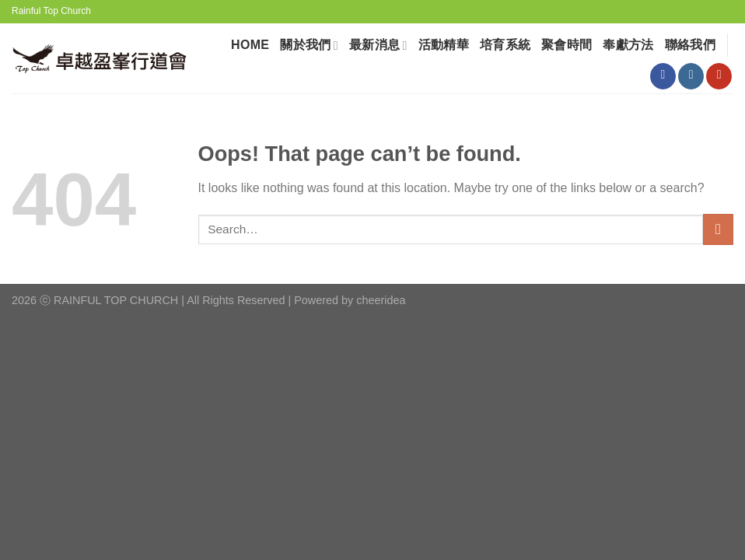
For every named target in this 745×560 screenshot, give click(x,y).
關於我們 (309, 45)
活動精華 (444, 45)
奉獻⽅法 (628, 45)
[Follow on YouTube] (719, 76)
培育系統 (505, 45)
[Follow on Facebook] (663, 76)
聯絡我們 (690, 45)
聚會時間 (567, 45)
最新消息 (378, 45)
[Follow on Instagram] (691, 76)
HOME (250, 45)
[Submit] (718, 229)
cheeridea (381, 300)
